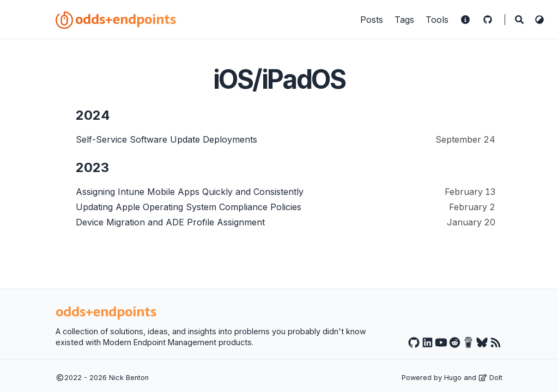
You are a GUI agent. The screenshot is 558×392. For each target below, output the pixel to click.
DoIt (490, 378)
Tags (406, 20)
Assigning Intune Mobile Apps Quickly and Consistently (190, 192)
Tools (438, 20)
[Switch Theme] (539, 20)
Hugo (453, 378)
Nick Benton (129, 378)
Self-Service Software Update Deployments (166, 139)
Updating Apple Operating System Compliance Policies (189, 207)
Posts (373, 20)
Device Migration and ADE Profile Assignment (170, 222)
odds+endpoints (116, 19)
